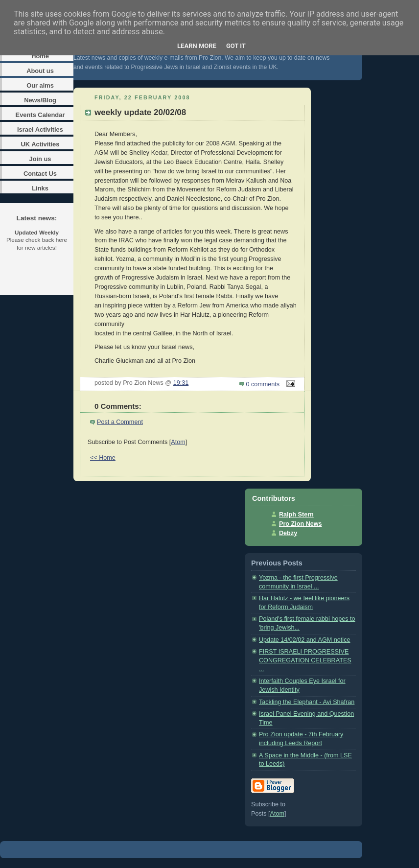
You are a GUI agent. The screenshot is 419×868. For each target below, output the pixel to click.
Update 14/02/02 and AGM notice (304, 640)
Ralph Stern (296, 515)
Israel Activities (40, 129)
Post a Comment (120, 422)
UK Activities (40, 144)
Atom (178, 442)
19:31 (181, 383)
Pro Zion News (301, 524)
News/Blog (40, 100)
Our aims (40, 85)
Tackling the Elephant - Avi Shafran (307, 702)
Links (40, 188)
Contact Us (40, 174)
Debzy (288, 533)
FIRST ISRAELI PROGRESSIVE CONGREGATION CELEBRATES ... (305, 660)
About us (40, 71)
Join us (40, 159)
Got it (236, 46)
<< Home (103, 458)
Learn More (197, 46)
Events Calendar (40, 115)
